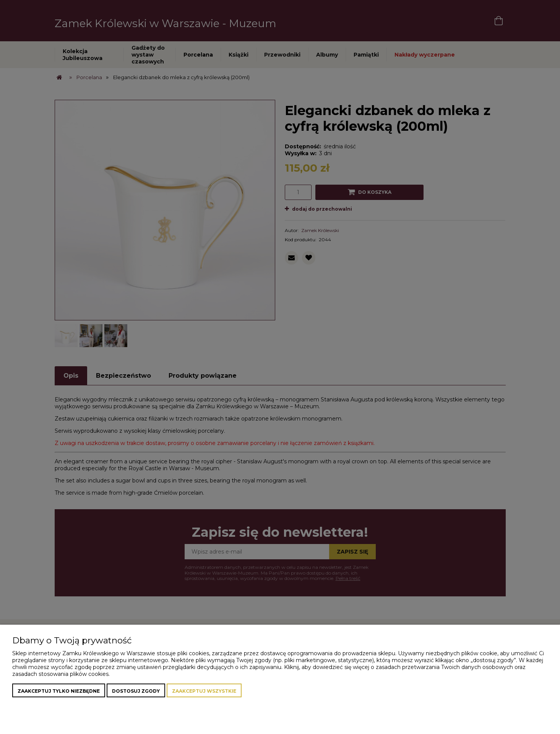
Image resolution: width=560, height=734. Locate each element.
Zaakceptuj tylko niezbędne (59, 691)
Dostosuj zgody (136, 691)
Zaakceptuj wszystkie (204, 691)
